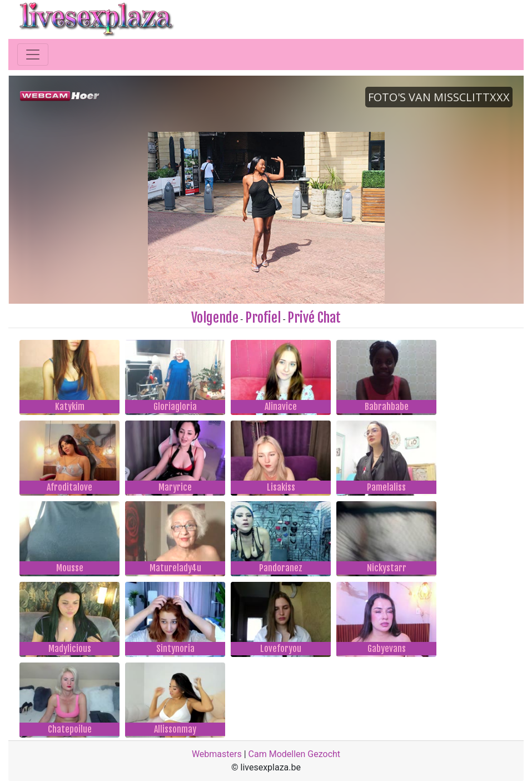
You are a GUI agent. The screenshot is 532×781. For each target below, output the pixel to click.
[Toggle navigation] (33, 55)
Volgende (215, 318)
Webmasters (217, 754)
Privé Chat (314, 318)
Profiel (263, 318)
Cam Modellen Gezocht (295, 754)
